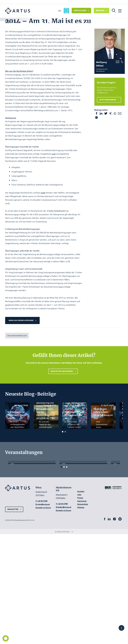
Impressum (82, 611)
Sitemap (81, 617)
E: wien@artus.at (43, 614)
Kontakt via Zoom (43, 617)
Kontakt (81, 601)
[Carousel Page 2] (65, 501)
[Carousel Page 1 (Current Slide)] (63, 501)
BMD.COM (100, 10)
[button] (114, 10)
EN (60, 11)
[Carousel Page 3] (67, 577)
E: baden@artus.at (64, 617)
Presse (80, 608)
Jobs (79, 604)
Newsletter (13, 618)
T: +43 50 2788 (41, 611)
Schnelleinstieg (64, 641)
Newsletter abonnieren (62, 440)
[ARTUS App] (66, 11)
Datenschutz (83, 614)
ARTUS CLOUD (80, 10)
